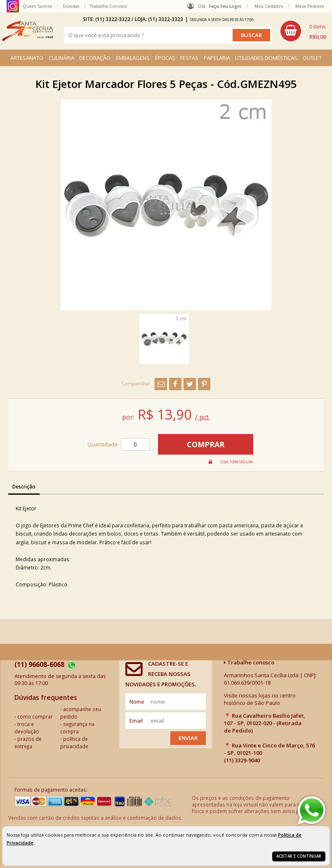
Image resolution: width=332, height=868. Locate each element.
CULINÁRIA (61, 58)
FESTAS (189, 58)
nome (137, 702)
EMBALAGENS (133, 58)
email (136, 721)
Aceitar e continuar (299, 856)
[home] (27, 31)
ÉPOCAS (165, 58)
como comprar (35, 716)
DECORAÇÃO (95, 58)
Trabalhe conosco (249, 662)
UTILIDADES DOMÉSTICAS (266, 58)
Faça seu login (225, 6)
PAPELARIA (217, 58)
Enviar (188, 738)
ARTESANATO (27, 58)
